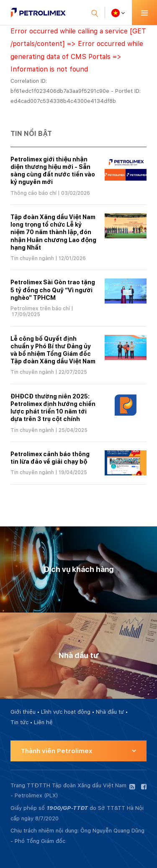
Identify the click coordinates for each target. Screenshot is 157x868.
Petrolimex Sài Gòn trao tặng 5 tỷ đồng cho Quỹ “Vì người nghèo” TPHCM (53, 290)
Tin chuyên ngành (32, 258)
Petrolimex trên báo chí (40, 309)
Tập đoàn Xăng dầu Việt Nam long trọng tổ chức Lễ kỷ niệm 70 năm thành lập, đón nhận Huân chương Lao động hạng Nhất (53, 232)
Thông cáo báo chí (33, 193)
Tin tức (19, 722)
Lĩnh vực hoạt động (66, 712)
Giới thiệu (23, 712)
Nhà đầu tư (110, 712)
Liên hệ (43, 722)
